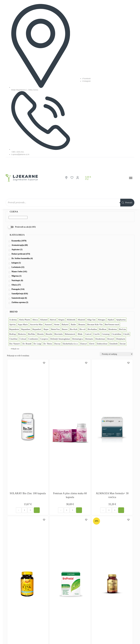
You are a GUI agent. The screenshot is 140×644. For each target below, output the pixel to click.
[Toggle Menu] (131, 178)
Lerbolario (18, 267)
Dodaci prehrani (21, 254)
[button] (44, 363)
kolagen (16, 263)
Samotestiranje (19, 298)
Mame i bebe (19, 272)
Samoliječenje (20, 294)
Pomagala (18, 289)
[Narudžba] (116, 354)
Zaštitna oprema (20, 302)
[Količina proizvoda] (25, 510)
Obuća (16, 285)
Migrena (16, 276)
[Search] (127, 203)
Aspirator (17, 250)
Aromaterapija (20, 245)
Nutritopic (17, 280)
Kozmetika (19, 241)
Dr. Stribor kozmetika (22, 258)
